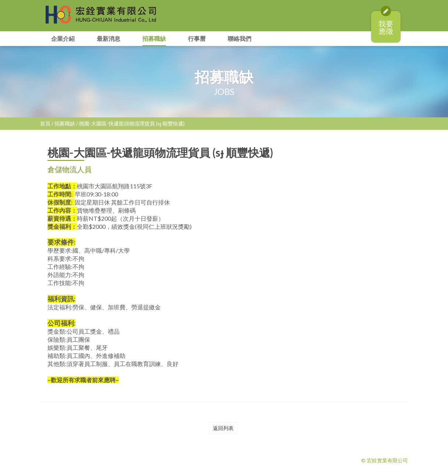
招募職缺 (154, 38)
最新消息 (109, 38)
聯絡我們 (239, 38)
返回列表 (223, 428)
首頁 (45, 123)
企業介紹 (63, 38)
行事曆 (197, 38)
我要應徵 (386, 23)
